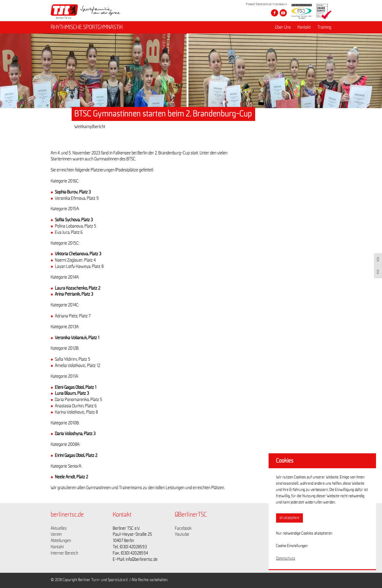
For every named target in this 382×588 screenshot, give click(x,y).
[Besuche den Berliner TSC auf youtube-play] (283, 13)
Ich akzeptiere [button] (289, 518)
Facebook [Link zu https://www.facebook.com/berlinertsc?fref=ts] (183, 528)
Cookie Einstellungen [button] (292, 546)
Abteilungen (61, 541)
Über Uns (283, 27)
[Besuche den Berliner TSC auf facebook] (275, 13)
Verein (56, 534)
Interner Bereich (64, 553)
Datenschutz (264, 4)
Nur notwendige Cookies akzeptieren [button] (304, 533)
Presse (250, 4)
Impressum (280, 4)
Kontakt (304, 27)
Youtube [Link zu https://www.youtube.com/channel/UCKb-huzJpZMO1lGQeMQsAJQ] (182, 534)
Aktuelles (59, 528)
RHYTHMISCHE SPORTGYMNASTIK (87, 27)
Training (324, 27)
